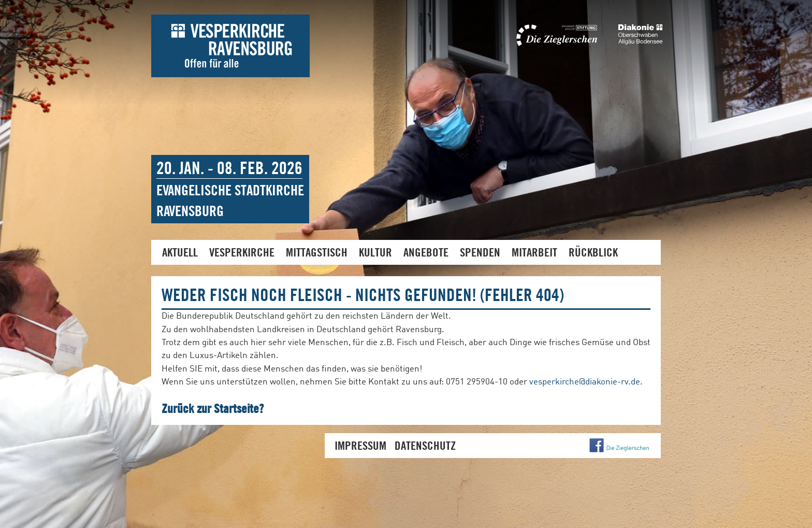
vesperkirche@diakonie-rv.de (585, 382)
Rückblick (593, 252)
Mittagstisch (317, 252)
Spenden (480, 252)
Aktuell (180, 252)
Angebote (426, 252)
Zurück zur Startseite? (213, 408)
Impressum (360, 445)
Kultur (375, 252)
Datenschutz (425, 445)
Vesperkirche (242, 252)
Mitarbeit (534, 252)
